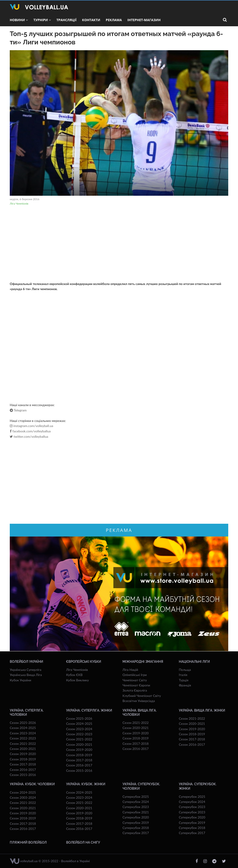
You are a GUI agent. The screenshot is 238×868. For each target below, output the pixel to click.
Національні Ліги (194, 662)
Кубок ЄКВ (74, 675)
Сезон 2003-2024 (23, 797)
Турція (184, 680)
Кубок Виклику (78, 680)
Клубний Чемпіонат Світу (142, 696)
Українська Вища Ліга (26, 675)
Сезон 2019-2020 (23, 754)
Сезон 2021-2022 (23, 744)
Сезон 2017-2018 (23, 764)
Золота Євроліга (135, 690)
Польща (185, 670)
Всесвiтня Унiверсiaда (139, 701)
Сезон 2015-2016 (23, 775)
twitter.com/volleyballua (29, 437)
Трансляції (66, 20)
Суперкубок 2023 (136, 807)
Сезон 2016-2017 (23, 770)
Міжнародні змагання (143, 662)
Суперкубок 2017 (136, 833)
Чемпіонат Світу (135, 680)
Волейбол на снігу (83, 842)
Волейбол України (26, 662)
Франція (185, 685)
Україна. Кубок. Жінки (86, 784)
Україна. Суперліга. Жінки (89, 710)
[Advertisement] (119, 244)
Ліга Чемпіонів (19, 204)
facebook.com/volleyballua (30, 431)
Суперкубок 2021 (136, 812)
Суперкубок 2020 (136, 817)
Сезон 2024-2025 (23, 728)
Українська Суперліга (26, 670)
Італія (183, 675)
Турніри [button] (42, 20)
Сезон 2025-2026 (23, 723)
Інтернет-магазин (144, 20)
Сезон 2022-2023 (23, 738)
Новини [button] (19, 20)
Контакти (91, 20)
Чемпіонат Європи (136, 685)
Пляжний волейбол (28, 842)
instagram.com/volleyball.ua (31, 426)
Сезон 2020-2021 (23, 749)
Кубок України (20, 680)
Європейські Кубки (84, 662)
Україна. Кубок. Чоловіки (32, 784)
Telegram (18, 410)
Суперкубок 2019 (136, 823)
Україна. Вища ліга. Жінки (202, 710)
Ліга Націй (130, 670)
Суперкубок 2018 (136, 828)
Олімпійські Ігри (135, 675)
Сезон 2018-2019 (23, 759)
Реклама (114, 20)
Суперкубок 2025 (136, 797)
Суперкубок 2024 (136, 802)
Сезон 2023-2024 (23, 733)
